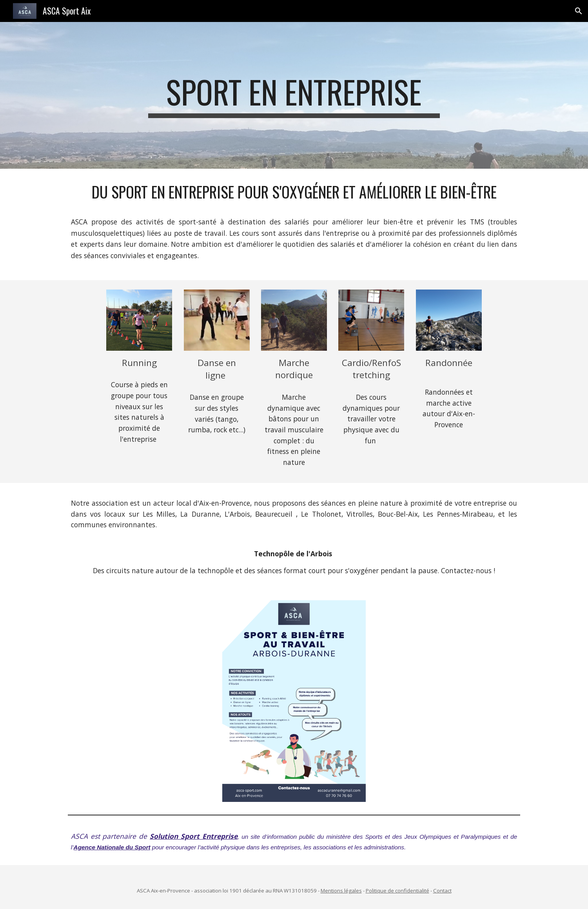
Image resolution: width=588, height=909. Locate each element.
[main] (294, 95)
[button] (579, 11)
